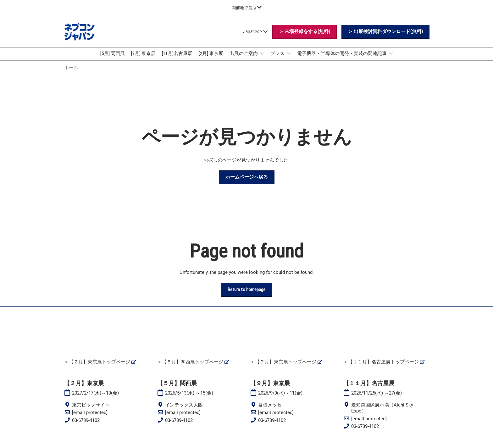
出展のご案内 (244, 59)
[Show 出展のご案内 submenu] (262, 59)
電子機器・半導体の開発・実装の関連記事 (342, 59)
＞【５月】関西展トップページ (190, 368)
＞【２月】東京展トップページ (97, 368)
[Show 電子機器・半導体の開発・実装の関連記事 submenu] (391, 59)
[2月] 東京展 (211, 59)
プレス (278, 59)
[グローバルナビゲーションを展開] (247, 8)
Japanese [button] (255, 38)
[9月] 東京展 (143, 59)
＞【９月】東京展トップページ (283, 368)
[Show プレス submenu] (289, 59)
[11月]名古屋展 (177, 59)
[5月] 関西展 (113, 59)
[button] (305, 38)
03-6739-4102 (86, 426)
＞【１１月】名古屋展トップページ (381, 368)
